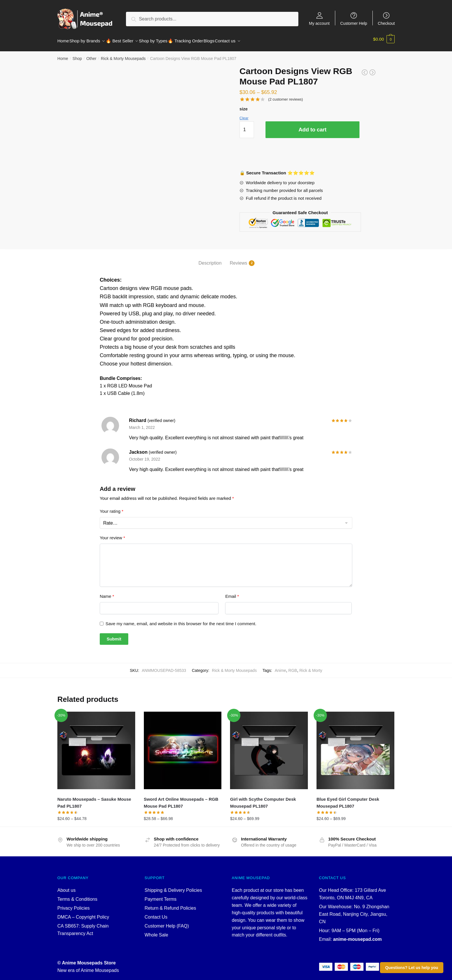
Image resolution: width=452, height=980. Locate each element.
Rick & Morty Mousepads (123, 55)
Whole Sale (157, 931)
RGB (293, 667)
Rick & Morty (311, 667)
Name (107, 593)
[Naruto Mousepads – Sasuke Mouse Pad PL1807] (96, 747)
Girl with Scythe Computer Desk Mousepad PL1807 (263, 799)
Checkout (386, 23)
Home (63, 55)
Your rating (112, 508)
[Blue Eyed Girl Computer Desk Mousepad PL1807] (355, 747)
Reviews (238, 260)
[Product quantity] (247, 126)
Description (210, 260)
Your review (112, 534)
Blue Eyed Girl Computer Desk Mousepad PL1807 (348, 799)
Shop (77, 55)
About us (66, 887)
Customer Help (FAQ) (167, 922)
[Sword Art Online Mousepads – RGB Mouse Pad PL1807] (183, 747)
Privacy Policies (74, 905)
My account (319, 23)
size (244, 105)
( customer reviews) (286, 96)
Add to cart (312, 126)
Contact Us (156, 914)
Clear (244, 115)
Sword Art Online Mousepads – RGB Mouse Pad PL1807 (181, 799)
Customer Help (354, 23)
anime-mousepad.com (357, 936)
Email (232, 593)
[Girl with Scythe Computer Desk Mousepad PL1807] (269, 747)
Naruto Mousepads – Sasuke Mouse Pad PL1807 (94, 799)
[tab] (210, 255)
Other (91, 55)
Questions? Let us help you (412, 968)
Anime (280, 667)
